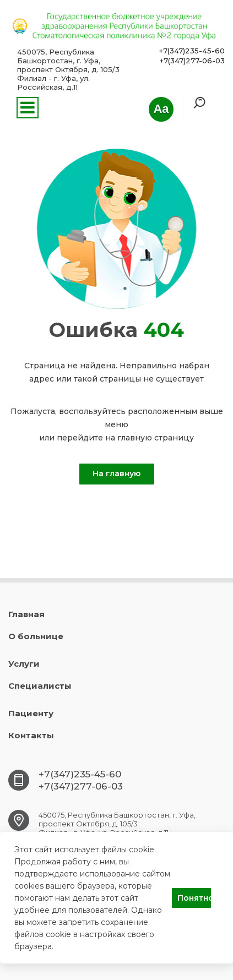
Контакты (31, 735)
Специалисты (40, 686)
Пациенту (31, 713)
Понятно (194, 898)
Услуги (24, 664)
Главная (26, 614)
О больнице (36, 636)
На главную (116, 473)
